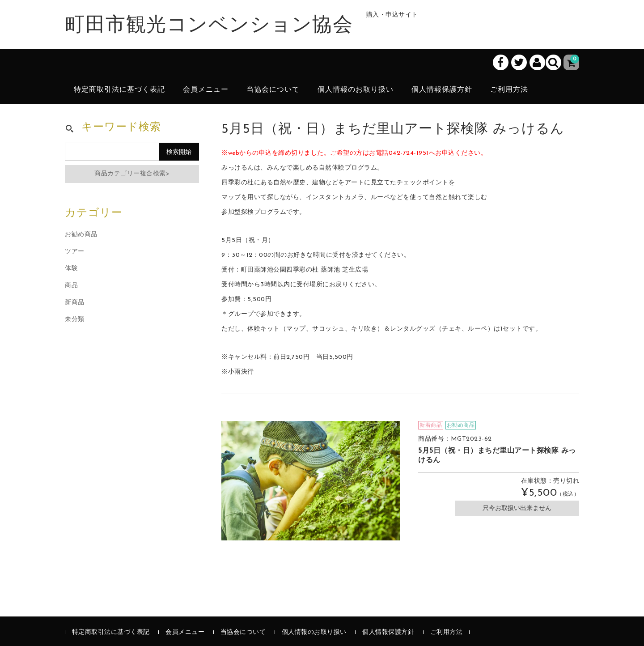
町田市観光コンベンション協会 (209, 26)
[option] (311, 481)
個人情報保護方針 (442, 90)
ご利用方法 (509, 90)
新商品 (75, 303)
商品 (71, 286)
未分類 (75, 320)
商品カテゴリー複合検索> (132, 174)
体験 (71, 269)
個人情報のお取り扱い (356, 90)
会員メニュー (206, 90)
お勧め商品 (81, 235)
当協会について (273, 90)
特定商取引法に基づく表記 (119, 90)
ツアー (75, 252)
